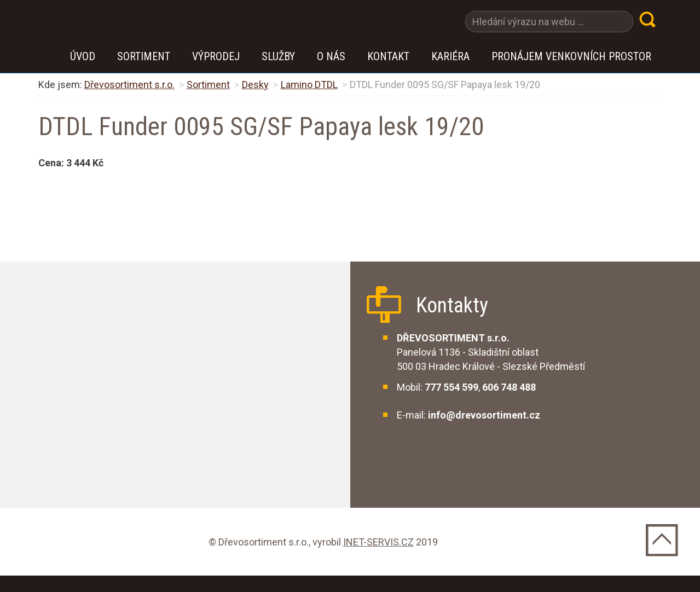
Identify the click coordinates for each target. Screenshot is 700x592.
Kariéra (450, 56)
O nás (331, 56)
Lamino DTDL (309, 85)
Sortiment (208, 85)
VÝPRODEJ (216, 56)
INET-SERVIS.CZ (378, 542)
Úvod (83, 56)
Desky (255, 85)
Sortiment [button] (144, 56)
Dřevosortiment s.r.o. (129, 85)
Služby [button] (278, 56)
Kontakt (388, 56)
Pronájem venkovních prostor (571, 56)
